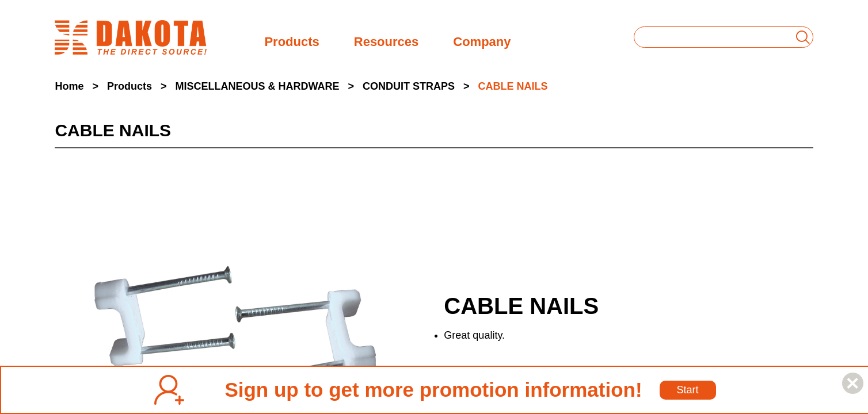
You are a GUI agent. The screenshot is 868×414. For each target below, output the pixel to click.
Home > (77, 86)
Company (482, 41)
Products (292, 41)
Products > (137, 86)
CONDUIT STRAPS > (416, 86)
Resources (387, 41)
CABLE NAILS (513, 86)
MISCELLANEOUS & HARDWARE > (264, 86)
